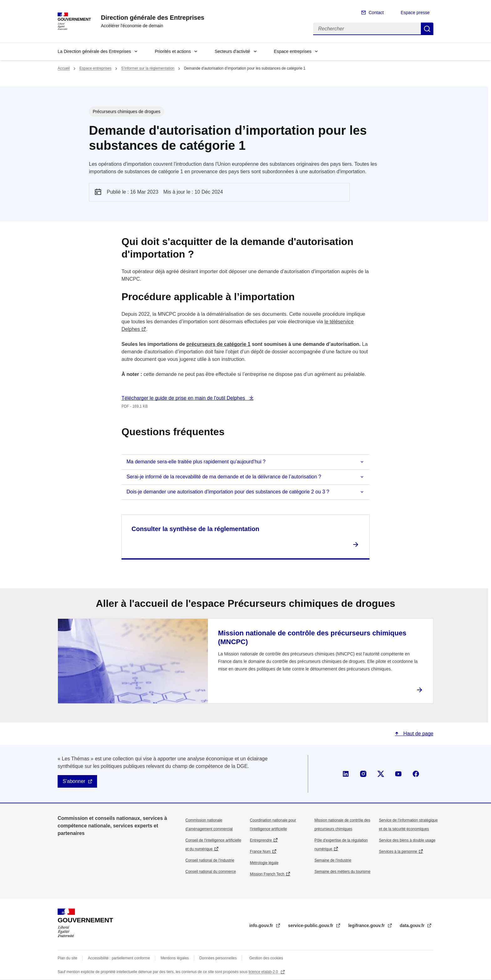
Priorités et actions (173, 51)
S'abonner (74, 781)
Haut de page (418, 734)
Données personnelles (218, 958)
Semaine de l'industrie (333, 860)
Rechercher (427, 29)
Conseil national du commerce (211, 872)
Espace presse (415, 13)
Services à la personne (398, 852)
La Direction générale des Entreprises (94, 51)
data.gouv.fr (413, 925)
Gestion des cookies (266, 958)
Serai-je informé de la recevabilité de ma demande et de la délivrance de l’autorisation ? (224, 477)
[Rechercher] (367, 29)
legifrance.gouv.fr (367, 925)
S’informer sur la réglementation (148, 68)
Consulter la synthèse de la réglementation (195, 529)
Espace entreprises (293, 51)
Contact (376, 13)
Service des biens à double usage (407, 840)
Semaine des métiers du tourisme (342, 872)
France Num (260, 852)
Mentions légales (175, 958)
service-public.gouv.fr (311, 925)
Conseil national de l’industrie (210, 860)
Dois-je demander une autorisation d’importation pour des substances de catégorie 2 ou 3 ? (228, 492)
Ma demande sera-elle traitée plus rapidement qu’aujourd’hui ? (196, 462)
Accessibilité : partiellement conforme (119, 958)
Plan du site (67, 958)
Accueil (64, 68)
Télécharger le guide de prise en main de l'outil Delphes (184, 398)
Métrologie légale (264, 863)
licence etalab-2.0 (264, 972)
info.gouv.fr (262, 925)
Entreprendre (261, 840)
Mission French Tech (267, 874)
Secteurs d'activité (232, 51)
